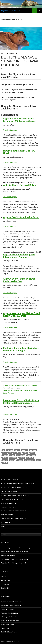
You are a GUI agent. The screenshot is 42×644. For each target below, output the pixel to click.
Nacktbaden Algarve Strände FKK (12, 499)
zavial (5, 463)
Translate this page (10, 130)
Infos (32, 453)
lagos (13, 455)
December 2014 (6, 584)
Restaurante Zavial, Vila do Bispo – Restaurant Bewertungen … (21, 402)
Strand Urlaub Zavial (9, 54)
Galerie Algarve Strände (9, 503)
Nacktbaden (32, 455)
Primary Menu (40, 11)
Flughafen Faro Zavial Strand (10, 613)
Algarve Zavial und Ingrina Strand (12, 602)
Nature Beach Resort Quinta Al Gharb (19, 152)
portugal (13, 458)
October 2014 (6, 588)
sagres (5, 460)
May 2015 (4, 577)
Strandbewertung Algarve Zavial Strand (15, 519)
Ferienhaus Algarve (7, 609)
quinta (22, 458)
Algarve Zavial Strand (10, 11)
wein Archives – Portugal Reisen (20, 185)
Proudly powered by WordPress (10, 641)
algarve (10, 450)
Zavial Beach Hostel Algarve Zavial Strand (14, 552)
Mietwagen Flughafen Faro (10, 617)
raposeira (30, 458)
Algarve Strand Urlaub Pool (11, 507)
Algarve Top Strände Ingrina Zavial (21, 217)
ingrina (5, 455)
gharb (26, 453)
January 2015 (5, 580)
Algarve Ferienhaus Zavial (10, 480)
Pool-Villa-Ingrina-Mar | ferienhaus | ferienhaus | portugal (22, 349)
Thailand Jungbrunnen (9, 491)
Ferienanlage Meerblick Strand (11, 605)
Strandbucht (30, 460)
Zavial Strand (5, 628)
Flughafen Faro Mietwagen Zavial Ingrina (14, 563)
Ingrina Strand (6, 476)
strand (20, 460)
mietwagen (21, 455)
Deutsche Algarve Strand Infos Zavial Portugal (20, 61)
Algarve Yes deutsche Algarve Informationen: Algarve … (19, 256)
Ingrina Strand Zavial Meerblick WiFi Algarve (15, 559)
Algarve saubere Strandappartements (14, 511)
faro (4, 453)
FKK (10, 453)
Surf (38, 460)
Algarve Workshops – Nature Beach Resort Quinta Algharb (22, 315)
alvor (17, 450)
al (4, 450)
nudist (5, 458)
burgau (25, 450)
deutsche (33, 450)
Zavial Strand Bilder (8, 515)
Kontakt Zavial (6, 523)
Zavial (3, 526)
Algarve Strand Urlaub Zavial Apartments (15, 495)
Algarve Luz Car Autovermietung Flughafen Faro (18, 484)
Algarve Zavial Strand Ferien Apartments (15, 488)
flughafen (17, 453)
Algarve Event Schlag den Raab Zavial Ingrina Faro (19, 280)
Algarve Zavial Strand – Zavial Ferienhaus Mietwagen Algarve (19, 120)
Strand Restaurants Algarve (10, 621)
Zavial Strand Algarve (8, 555)
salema (12, 460)
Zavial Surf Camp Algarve (9, 632)
